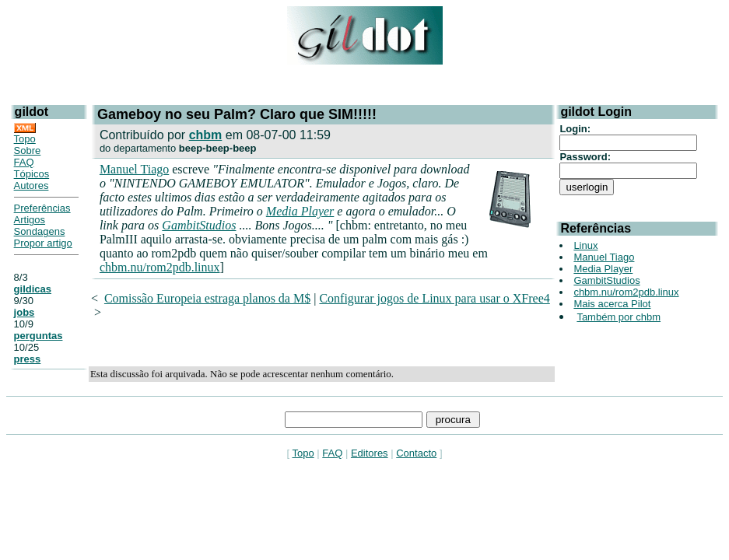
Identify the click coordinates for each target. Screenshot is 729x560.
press (28, 359)
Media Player (300, 211)
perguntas (39, 336)
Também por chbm (619, 317)
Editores (370, 453)
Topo (25, 139)
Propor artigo (43, 243)
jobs (25, 312)
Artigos (30, 220)
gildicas (33, 289)
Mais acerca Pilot (612, 304)
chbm (206, 135)
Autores (32, 185)
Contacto (416, 453)
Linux (585, 245)
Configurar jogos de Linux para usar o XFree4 (434, 298)
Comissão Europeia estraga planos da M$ (207, 298)
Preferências (42, 208)
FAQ (24, 162)
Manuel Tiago (134, 169)
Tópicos (32, 174)
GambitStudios (199, 225)
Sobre (28, 150)
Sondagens (40, 231)
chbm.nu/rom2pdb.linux (160, 267)
